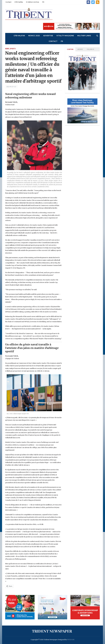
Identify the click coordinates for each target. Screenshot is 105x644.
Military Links (84, 36)
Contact (8, 2)
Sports (13, 49)
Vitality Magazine (65, 36)
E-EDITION (70, 49)
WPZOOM (71, 640)
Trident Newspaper (52, 631)
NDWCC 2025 (34, 36)
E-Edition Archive (33, 2)
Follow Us (90, 49)
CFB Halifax (19, 2)
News (7, 49)
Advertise (48, 36)
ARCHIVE (80, 49)
